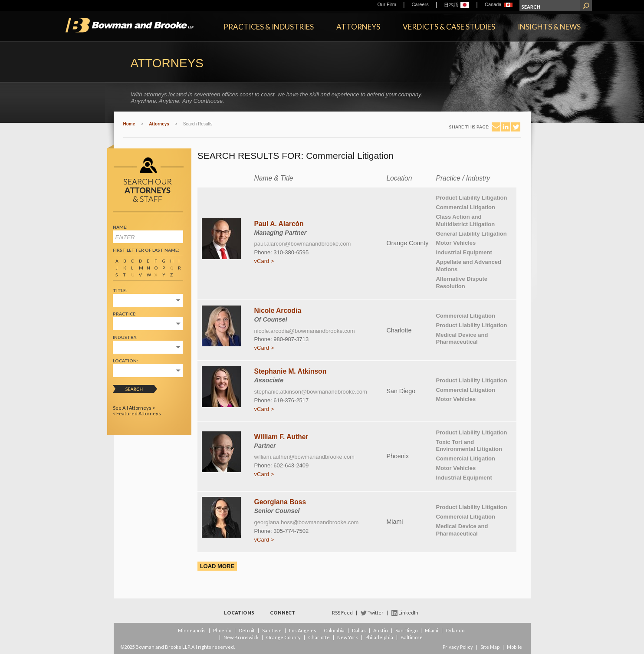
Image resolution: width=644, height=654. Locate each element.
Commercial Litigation (465, 207)
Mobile (514, 647)
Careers (420, 4)
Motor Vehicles (456, 243)
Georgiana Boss (280, 502)
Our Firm (387, 4)
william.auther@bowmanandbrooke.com (304, 457)
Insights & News (549, 27)
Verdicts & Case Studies (449, 27)
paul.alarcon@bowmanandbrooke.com (303, 244)
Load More (217, 566)
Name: (120, 227)
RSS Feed (342, 613)
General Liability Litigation (471, 234)
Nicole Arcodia (278, 311)
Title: (120, 290)
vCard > (264, 261)
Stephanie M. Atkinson (291, 371)
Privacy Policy (458, 647)
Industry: (125, 337)
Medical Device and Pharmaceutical (462, 339)
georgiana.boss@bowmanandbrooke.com (307, 522)
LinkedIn (408, 613)
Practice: (125, 314)
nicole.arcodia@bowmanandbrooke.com (305, 331)
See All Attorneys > (134, 408)
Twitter (376, 613)
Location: (125, 361)
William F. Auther (281, 437)
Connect (283, 613)
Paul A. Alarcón (279, 224)
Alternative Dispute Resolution (461, 283)
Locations (239, 613)
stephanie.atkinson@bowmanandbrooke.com (311, 392)
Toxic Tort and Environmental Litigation (469, 446)
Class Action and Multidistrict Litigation (465, 220)
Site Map (490, 647)
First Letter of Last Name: (146, 250)
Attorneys (358, 27)
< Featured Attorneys (137, 413)
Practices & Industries (269, 27)
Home (129, 124)
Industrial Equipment (464, 252)
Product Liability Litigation (471, 198)
